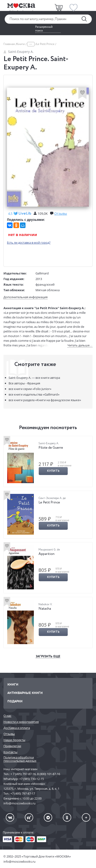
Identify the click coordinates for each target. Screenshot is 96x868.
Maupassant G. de (49, 550)
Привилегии (12, 746)
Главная (10, 44)
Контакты (10, 752)
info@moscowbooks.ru (19, 861)
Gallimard (42, 273)
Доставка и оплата (17, 728)
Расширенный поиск (44, 29)
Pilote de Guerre (51, 448)
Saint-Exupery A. (19, 52)
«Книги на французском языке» (45, 400)
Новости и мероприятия (21, 722)
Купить (53, 471)
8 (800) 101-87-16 (49, 774)
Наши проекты (14, 740)
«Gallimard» (34, 394)
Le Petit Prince (49, 502)
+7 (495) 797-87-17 (23, 793)
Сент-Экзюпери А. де (52, 498)
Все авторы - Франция (24, 383)
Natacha (45, 609)
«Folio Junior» (30, 389)
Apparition (46, 554)
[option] (48, 461)
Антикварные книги (25, 693)
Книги (21, 44)
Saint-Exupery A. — (34, 378)
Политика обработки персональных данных (20, 759)
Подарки (15, 701)
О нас (7, 716)
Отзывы (9, 734)
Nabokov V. (45, 604)
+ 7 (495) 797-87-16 (23, 774)
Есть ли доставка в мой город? (29, 243)
